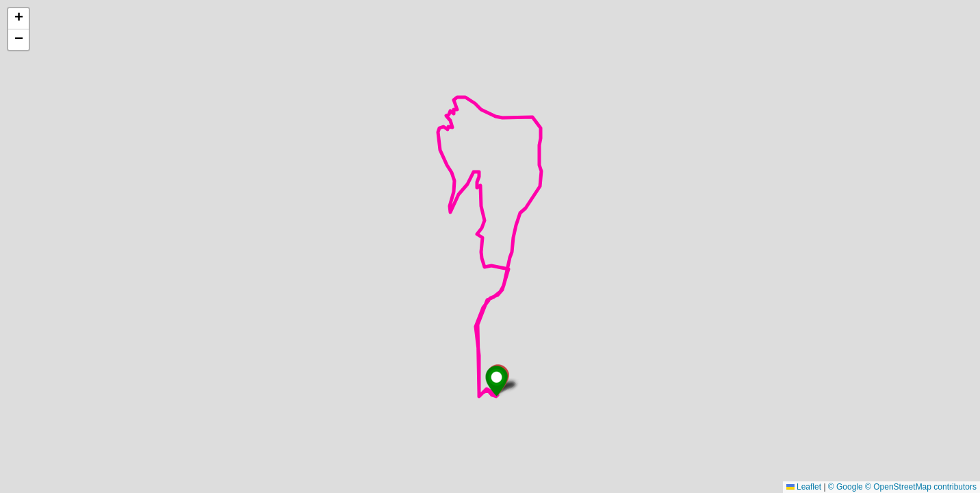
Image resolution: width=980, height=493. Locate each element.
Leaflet (804, 487)
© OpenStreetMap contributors (921, 487)
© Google (846, 487)
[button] (497, 381)
